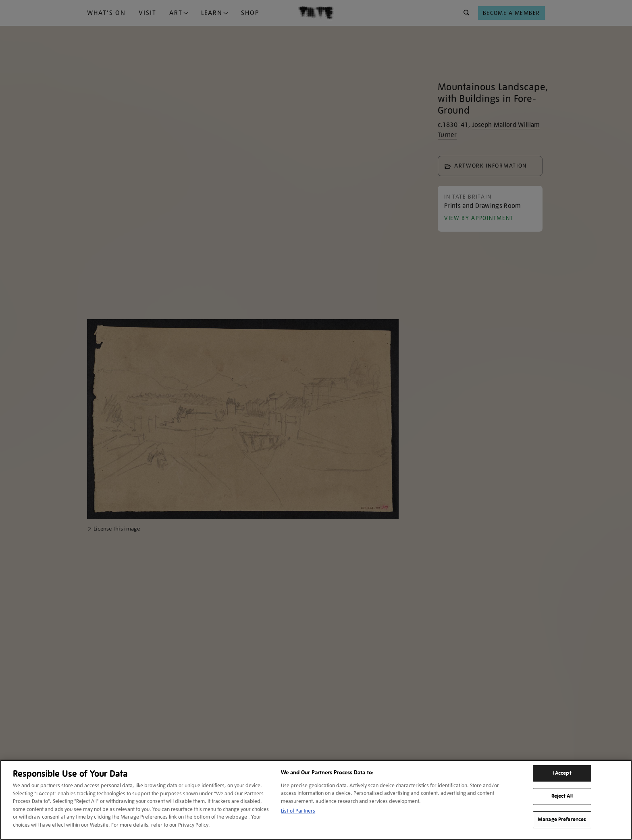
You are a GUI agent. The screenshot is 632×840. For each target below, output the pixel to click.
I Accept (562, 773)
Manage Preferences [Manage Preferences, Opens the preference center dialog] (562, 819)
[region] (316, 800)
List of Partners (298, 811)
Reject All (562, 796)
